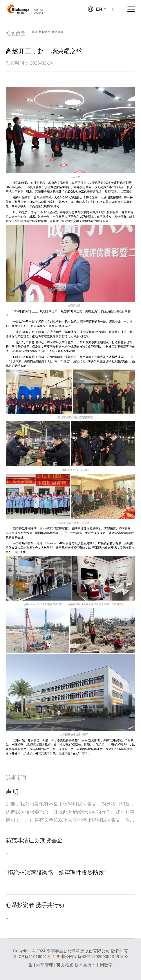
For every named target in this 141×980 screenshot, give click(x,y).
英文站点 (65, 965)
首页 (34, 32)
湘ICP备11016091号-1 (34, 957)
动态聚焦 (57, 32)
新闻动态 (44, 32)
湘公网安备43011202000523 (87, 957)
